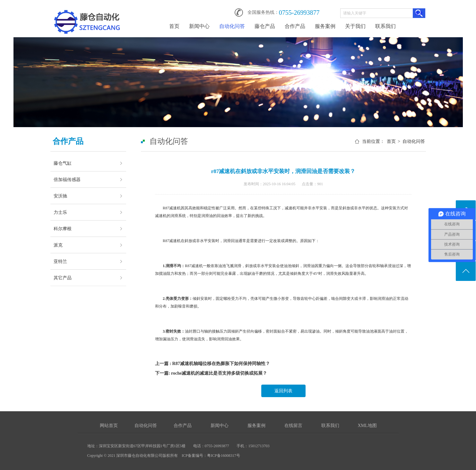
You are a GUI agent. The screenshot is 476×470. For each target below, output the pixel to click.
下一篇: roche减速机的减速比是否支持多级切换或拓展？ (211, 373)
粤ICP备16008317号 (224, 456)
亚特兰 (60, 261)
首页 (174, 26)
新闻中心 (199, 26)
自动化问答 (232, 26)
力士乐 (60, 212)
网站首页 (109, 426)
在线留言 (293, 426)
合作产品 (295, 26)
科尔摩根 (63, 229)
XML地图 (367, 426)
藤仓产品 (265, 26)
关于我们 (355, 26)
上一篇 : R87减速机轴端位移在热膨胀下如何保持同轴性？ (212, 364)
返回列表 (283, 391)
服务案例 (325, 26)
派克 (58, 245)
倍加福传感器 (67, 179)
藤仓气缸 (63, 163)
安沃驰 (60, 196)
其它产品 (63, 278)
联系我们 (385, 26)
